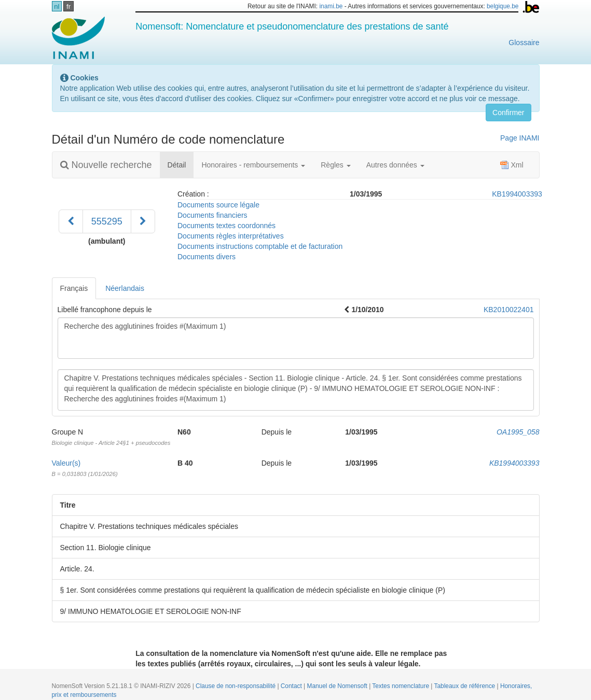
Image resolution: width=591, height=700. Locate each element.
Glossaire (524, 43)
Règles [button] (335, 165)
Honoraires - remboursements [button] (253, 165)
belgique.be (503, 6)
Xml (512, 165)
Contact (292, 686)
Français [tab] (74, 288)
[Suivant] (143, 221)
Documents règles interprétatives (231, 236)
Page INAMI (520, 138)
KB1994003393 (517, 194)
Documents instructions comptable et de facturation (260, 246)
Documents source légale (218, 205)
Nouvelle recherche (106, 165)
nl (57, 6)
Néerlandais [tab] (125, 288)
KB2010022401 (509, 310)
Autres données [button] (395, 165)
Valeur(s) (66, 463)
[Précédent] (71, 221)
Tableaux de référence (466, 686)
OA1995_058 (518, 432)
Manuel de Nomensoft (338, 686)
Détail (181, 164)
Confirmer (508, 113)
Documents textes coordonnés (226, 226)
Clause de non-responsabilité (236, 686)
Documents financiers (212, 215)
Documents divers (207, 257)
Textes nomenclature (401, 686)
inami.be (331, 6)
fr (68, 6)
